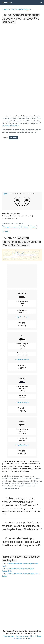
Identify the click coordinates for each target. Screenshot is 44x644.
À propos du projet (22, 636)
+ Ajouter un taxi (8, 636)
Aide (29, 639)
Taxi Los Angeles (25, 9)
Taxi (3, 9)
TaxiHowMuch (7, 3)
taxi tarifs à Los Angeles (18, 253)
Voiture (25, 227)
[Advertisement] (22, 46)
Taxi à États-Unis (12, 9)
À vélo (34, 227)
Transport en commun (11, 227)
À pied (6, 231)
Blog (32, 636)
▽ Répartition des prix (22, 317)
